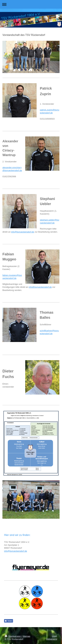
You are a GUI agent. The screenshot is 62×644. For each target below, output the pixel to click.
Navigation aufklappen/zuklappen (31, 4)
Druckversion (13, 636)
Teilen (9, 621)
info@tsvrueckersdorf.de (23, 232)
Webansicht (52, 639)
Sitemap (26, 636)
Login (55, 636)
